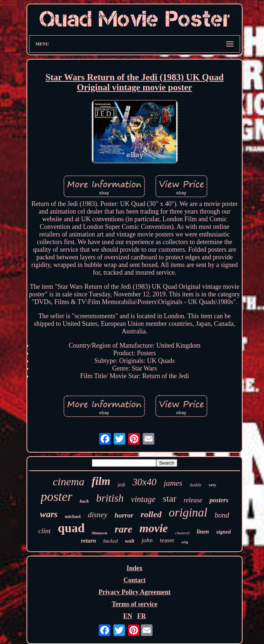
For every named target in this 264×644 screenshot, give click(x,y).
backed (111, 541)
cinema (69, 481)
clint (45, 531)
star (170, 499)
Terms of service (135, 604)
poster (57, 497)
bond (222, 515)
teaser (167, 540)
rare (123, 529)
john (147, 540)
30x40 (145, 482)
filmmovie (100, 533)
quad (71, 528)
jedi (121, 485)
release (193, 500)
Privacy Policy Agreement (135, 592)
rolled (151, 514)
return (89, 541)
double (196, 485)
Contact (135, 580)
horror (124, 515)
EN (128, 616)
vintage (143, 499)
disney (98, 515)
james (173, 483)
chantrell (182, 533)
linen (203, 532)
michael (73, 516)
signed (223, 532)
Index (134, 568)
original (188, 513)
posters (219, 500)
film (101, 481)
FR (142, 616)
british (110, 498)
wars (49, 514)
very (213, 485)
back (84, 501)
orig (185, 542)
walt (130, 541)
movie (154, 528)
